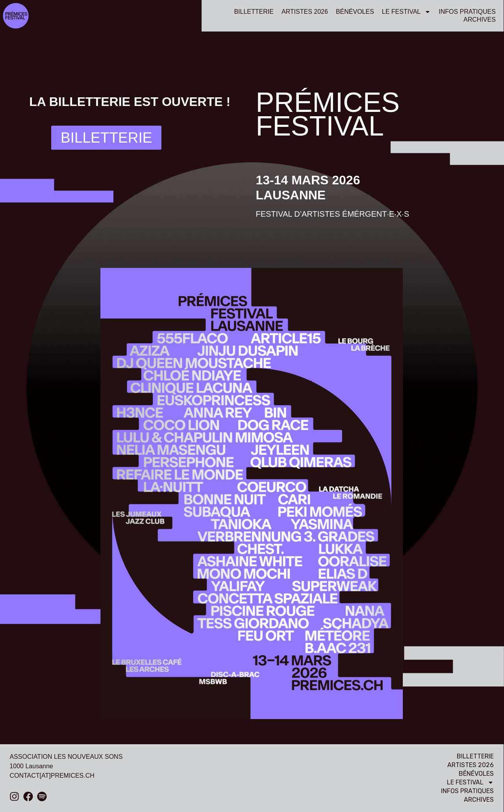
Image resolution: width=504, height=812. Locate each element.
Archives (480, 20)
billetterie (254, 12)
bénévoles (355, 12)
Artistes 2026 (305, 12)
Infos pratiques (467, 12)
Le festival (406, 12)
